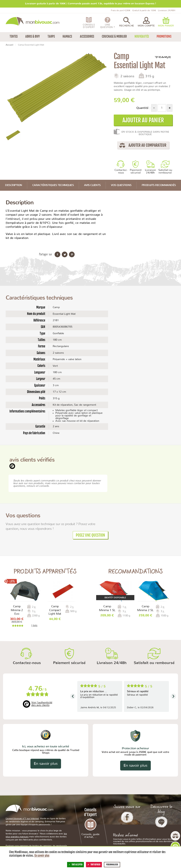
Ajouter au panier (143, 120)
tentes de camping (42, 846)
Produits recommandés (159, 185)
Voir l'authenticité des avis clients (42, 704)
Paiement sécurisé (136, 171)
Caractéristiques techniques (53, 185)
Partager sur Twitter (65, 254)
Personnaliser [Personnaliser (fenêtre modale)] (112, 865)
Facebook (127, 817)
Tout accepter (75, 865)
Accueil (9, 45)
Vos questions (121, 185)
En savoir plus (46, 764)
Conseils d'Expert (90, 823)
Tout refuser (94, 865)
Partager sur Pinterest (72, 254)
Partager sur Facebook (57, 254)
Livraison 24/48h (150, 171)
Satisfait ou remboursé (165, 171)
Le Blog (161, 822)
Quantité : (143, 108)
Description (14, 185)
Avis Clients (92, 185)
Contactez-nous (121, 171)
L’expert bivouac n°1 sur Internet (22, 818)
